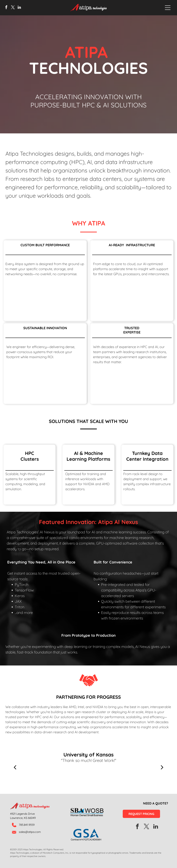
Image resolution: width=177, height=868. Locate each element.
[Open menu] (168, 8)
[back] (15, 767)
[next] (162, 767)
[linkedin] (19, 8)
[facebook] (6, 8)
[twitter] (13, 8)
